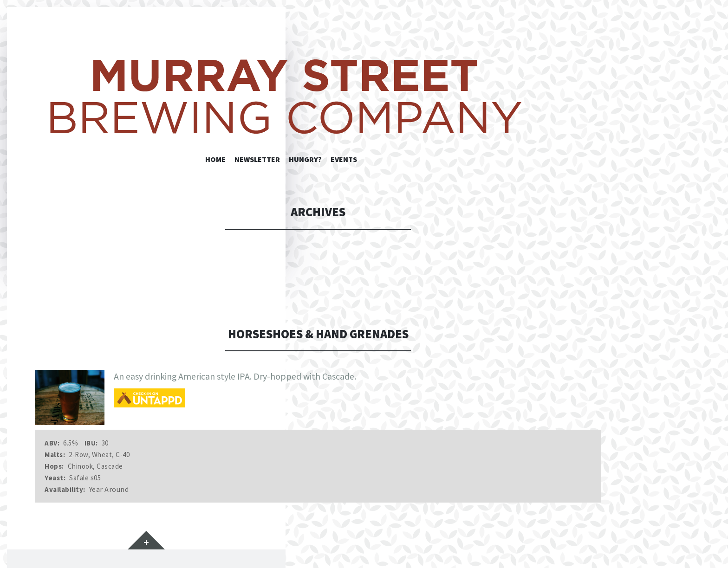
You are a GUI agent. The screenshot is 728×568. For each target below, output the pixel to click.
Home (215, 159)
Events (344, 159)
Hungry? (305, 159)
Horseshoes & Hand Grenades (318, 334)
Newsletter (257, 159)
